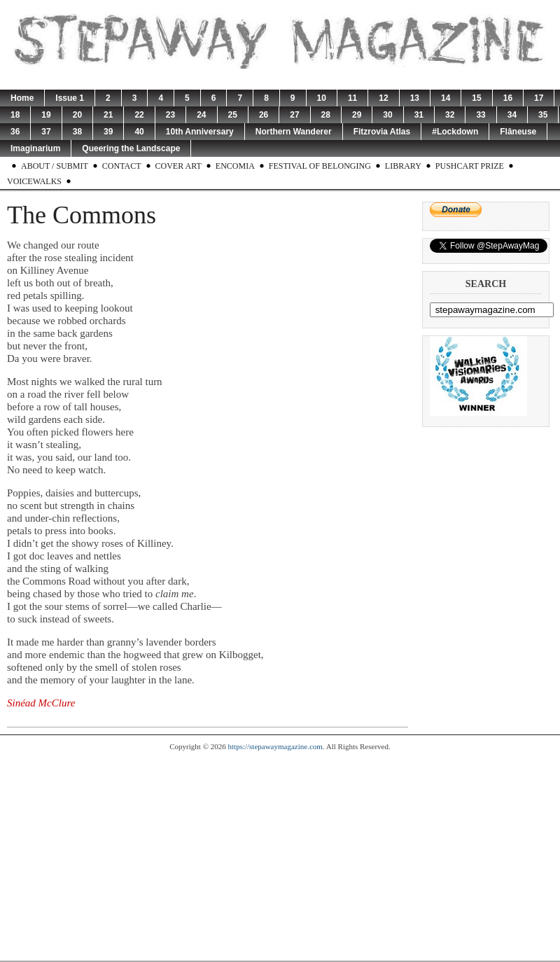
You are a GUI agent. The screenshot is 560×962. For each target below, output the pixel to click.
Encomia (235, 166)
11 (352, 98)
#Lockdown (455, 132)
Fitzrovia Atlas (382, 132)
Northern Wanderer (294, 132)
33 (481, 115)
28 (326, 115)
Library (403, 166)
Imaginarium (35, 148)
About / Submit (55, 166)
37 (46, 132)
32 (450, 115)
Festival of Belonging (320, 166)
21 (108, 115)
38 (77, 132)
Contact (122, 166)
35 (543, 115)
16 (508, 98)
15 (476, 98)
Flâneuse (518, 132)
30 (387, 115)
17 (539, 98)
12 (383, 98)
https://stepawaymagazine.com (275, 746)
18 (15, 115)
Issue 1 (70, 98)
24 (201, 115)
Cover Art (178, 166)
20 (77, 115)
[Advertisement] (280, 856)
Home (22, 98)
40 (139, 132)
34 (512, 115)
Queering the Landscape (131, 148)
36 (15, 132)
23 (170, 115)
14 (446, 98)
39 (108, 132)
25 (233, 115)
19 (46, 115)
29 (357, 115)
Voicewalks (34, 181)
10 (322, 98)
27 (294, 115)
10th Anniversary (200, 132)
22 (139, 115)
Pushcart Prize (470, 166)
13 (415, 98)
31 (419, 115)
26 (264, 115)
